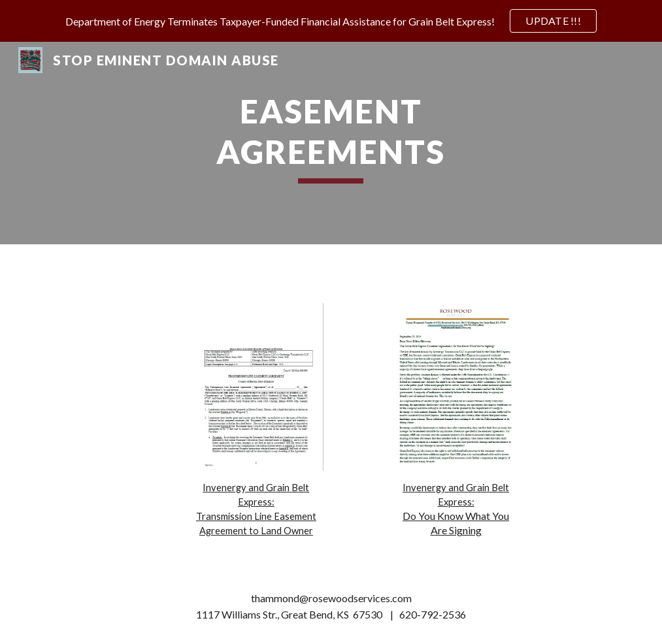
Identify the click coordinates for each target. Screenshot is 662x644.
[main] (331, 143)
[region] (331, 21)
